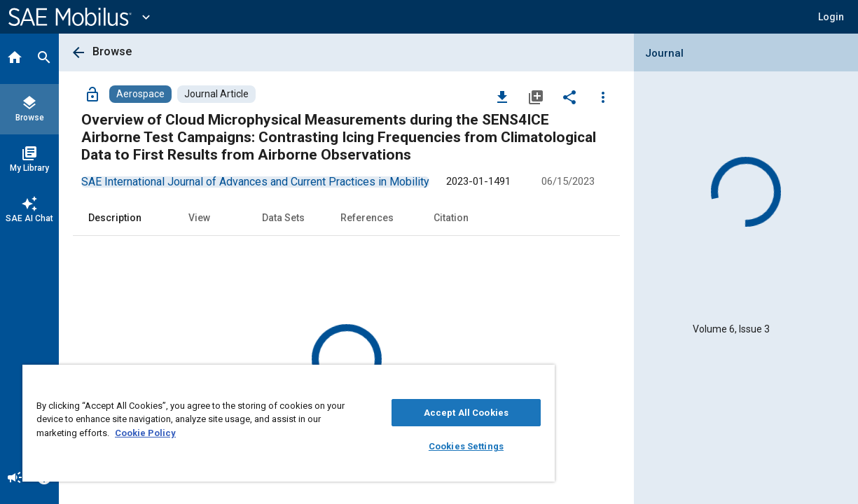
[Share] (569, 97)
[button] (831, 17)
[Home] (15, 59)
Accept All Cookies (437, 413)
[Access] (92, 94)
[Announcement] (15, 479)
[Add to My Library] (536, 97)
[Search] (44, 59)
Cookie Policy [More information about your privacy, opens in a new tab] (161, 433)
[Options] (603, 97)
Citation (451, 218)
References (367, 218)
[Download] (502, 97)
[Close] (506, 380)
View (199, 218)
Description (115, 218)
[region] (271, 423)
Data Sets (283, 218)
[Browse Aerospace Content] (140, 94)
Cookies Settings (437, 446)
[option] (255, 182)
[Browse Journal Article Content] (216, 94)
